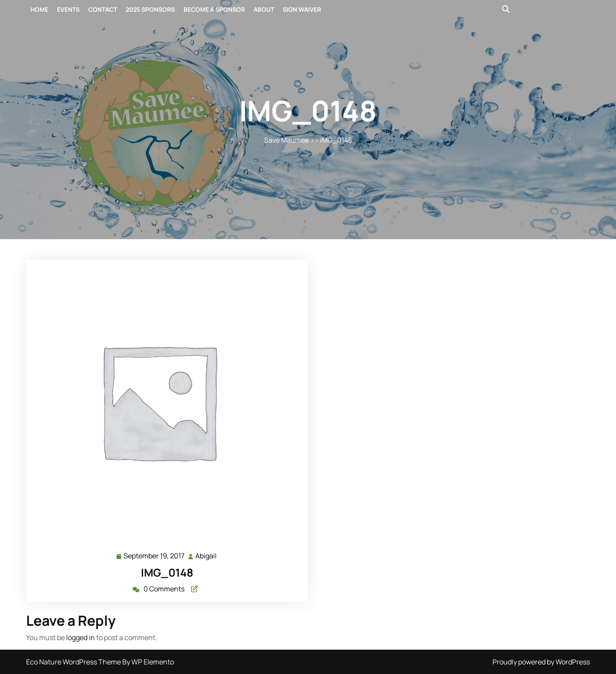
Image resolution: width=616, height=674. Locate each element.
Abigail (206, 556)
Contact (103, 9)
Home (39, 9)
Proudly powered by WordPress (541, 662)
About (264, 9)
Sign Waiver (302, 9)
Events (68, 9)
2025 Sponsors (150, 9)
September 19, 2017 (154, 556)
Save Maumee (286, 140)
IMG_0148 (167, 572)
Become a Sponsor (214, 9)
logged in (80, 637)
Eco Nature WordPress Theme (74, 662)
